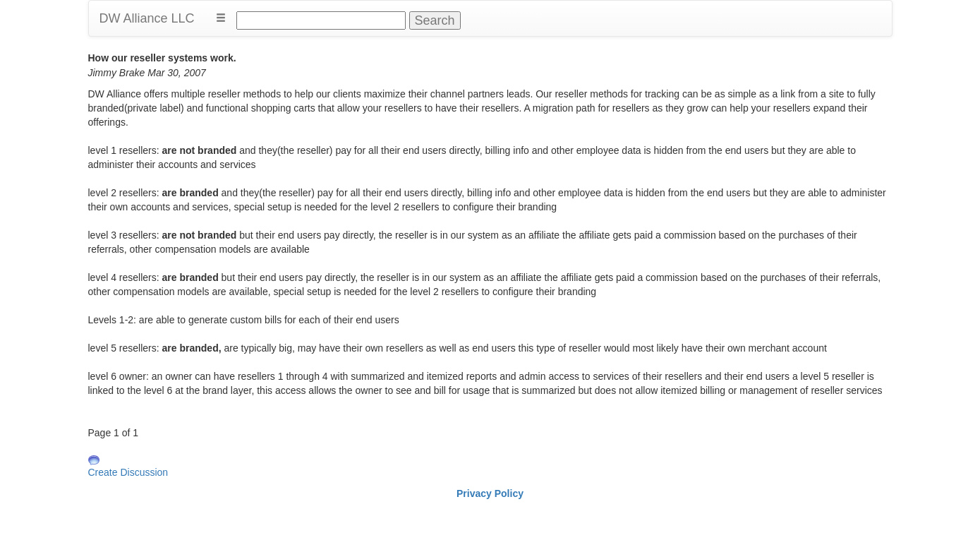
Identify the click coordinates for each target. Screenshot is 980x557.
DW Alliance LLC (147, 18)
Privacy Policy (490, 493)
